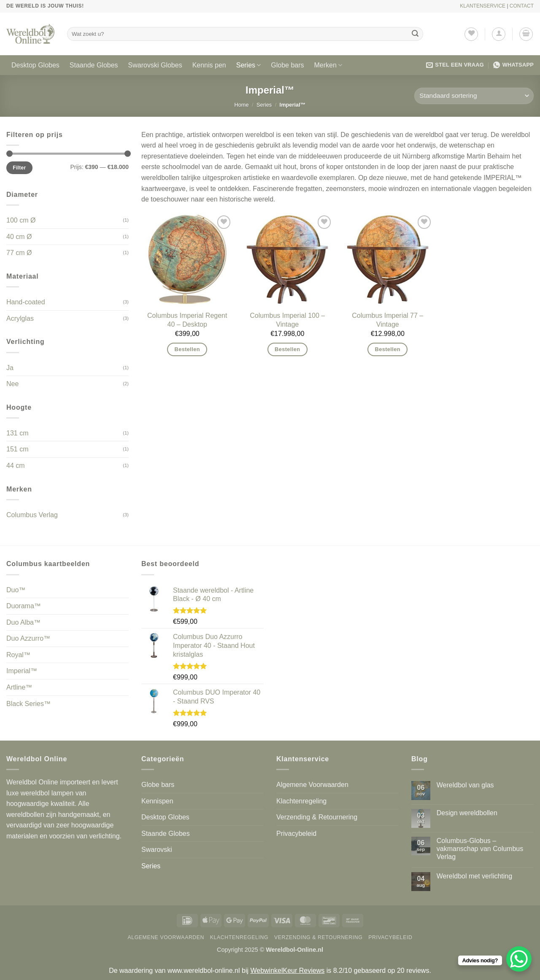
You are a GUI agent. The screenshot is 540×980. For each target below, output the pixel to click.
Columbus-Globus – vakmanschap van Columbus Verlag (480, 849)
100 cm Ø (21, 220)
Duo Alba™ (23, 622)
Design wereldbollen (467, 813)
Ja (10, 368)
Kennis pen (209, 65)
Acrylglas (20, 318)
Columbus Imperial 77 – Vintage (387, 320)
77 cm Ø (19, 253)
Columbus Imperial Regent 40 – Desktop (187, 320)
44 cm (16, 466)
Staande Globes (94, 65)
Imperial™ (22, 671)
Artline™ (19, 687)
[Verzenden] (416, 34)
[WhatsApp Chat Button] (519, 959)
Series (249, 65)
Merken (328, 65)
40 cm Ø (19, 237)
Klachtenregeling (301, 801)
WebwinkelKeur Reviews (287, 971)
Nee (12, 384)
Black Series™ (28, 704)
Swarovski (157, 850)
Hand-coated (26, 302)
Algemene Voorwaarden (312, 785)
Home (242, 105)
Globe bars (287, 65)
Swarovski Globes (155, 65)
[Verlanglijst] (471, 34)
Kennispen (157, 801)
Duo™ (16, 590)
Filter (19, 168)
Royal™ (18, 655)
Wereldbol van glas (465, 785)
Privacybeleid (296, 834)
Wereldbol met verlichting (474, 876)
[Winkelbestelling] (474, 96)
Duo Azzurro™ (28, 638)
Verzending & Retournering (317, 817)
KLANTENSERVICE (483, 6)
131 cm (17, 433)
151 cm (17, 449)
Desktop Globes (35, 65)
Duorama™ (24, 606)
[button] (499, 34)
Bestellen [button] (187, 349)
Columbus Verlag (32, 515)
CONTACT (522, 6)
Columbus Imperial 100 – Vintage (287, 320)
